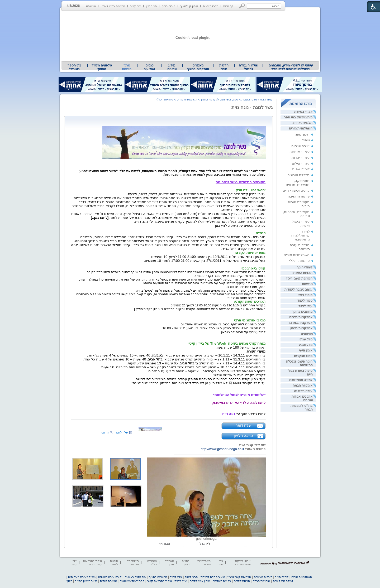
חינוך (69, 581)
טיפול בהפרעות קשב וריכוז (92, 563)
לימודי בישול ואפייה (301, 224)
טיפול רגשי (305, 295)
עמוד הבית (266, 99)
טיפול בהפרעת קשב (160, 581)
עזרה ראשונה (303, 391)
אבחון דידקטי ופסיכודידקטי (243, 563)
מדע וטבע (306, 345)
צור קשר (136, 6)
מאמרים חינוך (169, 563)
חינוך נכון (151, 6)
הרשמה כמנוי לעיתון (113, 6)
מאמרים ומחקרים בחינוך (198, 67)
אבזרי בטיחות (303, 112)
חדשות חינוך (224, 67)
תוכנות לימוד (114, 563)
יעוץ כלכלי (181, 581)
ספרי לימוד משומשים (132, 581)
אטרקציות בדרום (301, 317)
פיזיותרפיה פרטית (133, 563)
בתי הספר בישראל (74, 67)
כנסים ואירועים (149, 67)
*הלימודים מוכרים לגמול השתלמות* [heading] (239, 395)
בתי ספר (220, 563)
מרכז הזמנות (211, 6)
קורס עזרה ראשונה (110, 577)
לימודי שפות (301, 169)
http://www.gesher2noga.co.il (222, 449)
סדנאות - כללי (299, 261)
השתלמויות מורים (301, 128)
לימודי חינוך (305, 267)
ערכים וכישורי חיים (296, 191)
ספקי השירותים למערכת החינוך (219, 99)
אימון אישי (306, 350)
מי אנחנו (91, 6)
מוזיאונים (307, 334)
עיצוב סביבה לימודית (299, 290)
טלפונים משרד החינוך (102, 67)
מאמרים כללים (152, 563)
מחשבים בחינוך (302, 312)
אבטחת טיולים (108, 581)
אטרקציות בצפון (301, 328)
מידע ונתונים (172, 67)
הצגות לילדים (242, 581)
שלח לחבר (122, 432)
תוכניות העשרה (302, 273)
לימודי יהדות (301, 158)
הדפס (105, 432)
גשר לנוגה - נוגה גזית (252, 108)
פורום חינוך (168, 6)
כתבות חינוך (186, 563)
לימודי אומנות (300, 152)
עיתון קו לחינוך (189, 6)
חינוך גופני (302, 134)
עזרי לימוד (305, 306)
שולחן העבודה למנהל (249, 67)
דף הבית (228, 6)
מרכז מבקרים (303, 356)
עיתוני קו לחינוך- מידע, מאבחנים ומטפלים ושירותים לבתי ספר (291, 67)
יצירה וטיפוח (301, 146)
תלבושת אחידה (302, 123)
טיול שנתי (306, 339)
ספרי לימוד (305, 301)
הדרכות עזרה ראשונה (300, 247)
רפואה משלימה (222, 581)
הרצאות (307, 284)
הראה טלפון (243, 436)
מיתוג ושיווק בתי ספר (298, 117)
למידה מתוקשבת (301, 380)
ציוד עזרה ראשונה (136, 577)
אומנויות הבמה (303, 385)
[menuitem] (291, 67)
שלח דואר (244, 425)
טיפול (306, 140)
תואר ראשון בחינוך (86, 581)
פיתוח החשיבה (299, 196)
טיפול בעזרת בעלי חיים (82, 577)
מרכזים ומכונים (299, 175)
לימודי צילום (301, 163)
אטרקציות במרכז (301, 323)
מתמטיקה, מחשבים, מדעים (298, 183)
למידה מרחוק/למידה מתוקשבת (300, 235)
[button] (242, 6)
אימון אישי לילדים (200, 581)
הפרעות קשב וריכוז (300, 278)
